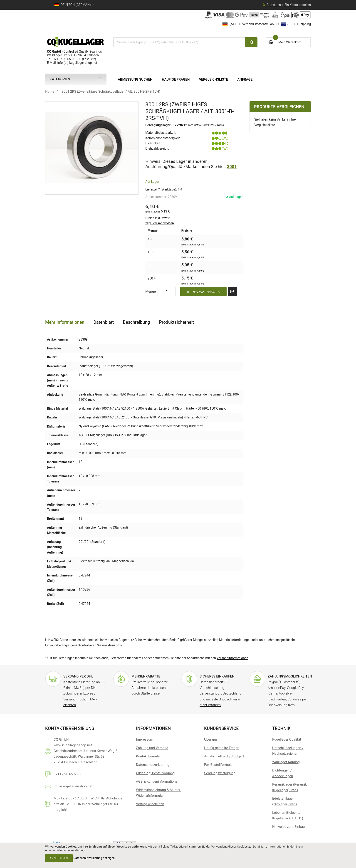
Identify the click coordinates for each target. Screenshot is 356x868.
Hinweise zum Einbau (288, 827)
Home (50, 91)
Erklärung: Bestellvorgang (155, 773)
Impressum (145, 739)
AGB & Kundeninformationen (158, 781)
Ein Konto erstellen (298, 5)
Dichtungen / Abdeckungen (283, 773)
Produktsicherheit (176, 322)
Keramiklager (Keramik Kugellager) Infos (289, 787)
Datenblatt (104, 322)
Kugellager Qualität (287, 739)
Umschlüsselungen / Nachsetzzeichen (288, 751)
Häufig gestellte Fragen (222, 748)
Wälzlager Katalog (286, 762)
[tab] (65, 322)
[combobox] (179, 42)
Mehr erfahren (210, 705)
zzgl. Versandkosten (160, 223)
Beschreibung (136, 322)
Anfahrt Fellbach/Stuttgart (224, 756)
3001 (232, 167)
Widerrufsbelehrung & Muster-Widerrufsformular (159, 793)
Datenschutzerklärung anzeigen (94, 858)
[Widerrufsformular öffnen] (150, 804)
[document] (178, 855)
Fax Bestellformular (219, 765)
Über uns (211, 739)
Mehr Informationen (65, 322)
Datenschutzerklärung (153, 765)
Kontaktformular (148, 756)
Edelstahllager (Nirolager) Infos (285, 801)
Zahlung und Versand (152, 748)
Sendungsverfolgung (220, 773)
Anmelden (274, 5)
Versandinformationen (232, 658)
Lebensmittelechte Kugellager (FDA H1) (288, 815)
